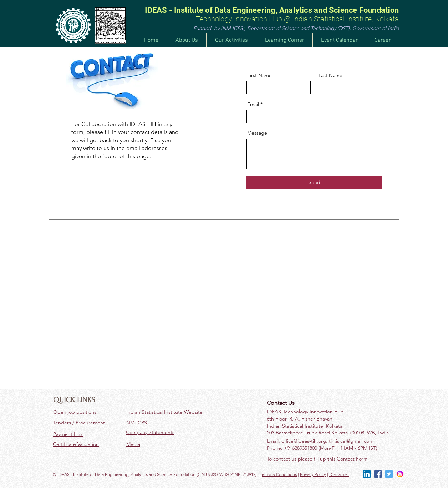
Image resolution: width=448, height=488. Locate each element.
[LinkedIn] (367, 474)
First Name (259, 75)
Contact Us (281, 403)
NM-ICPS (137, 423)
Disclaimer (339, 474)
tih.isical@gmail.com (351, 441)
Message (257, 133)
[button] (231, 40)
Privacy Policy (313, 474)
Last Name (330, 75)
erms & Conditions (279, 474)
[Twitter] (389, 474)
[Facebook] (378, 474)
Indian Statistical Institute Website (164, 412)
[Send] (314, 183)
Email (253, 104)
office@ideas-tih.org (304, 441)
